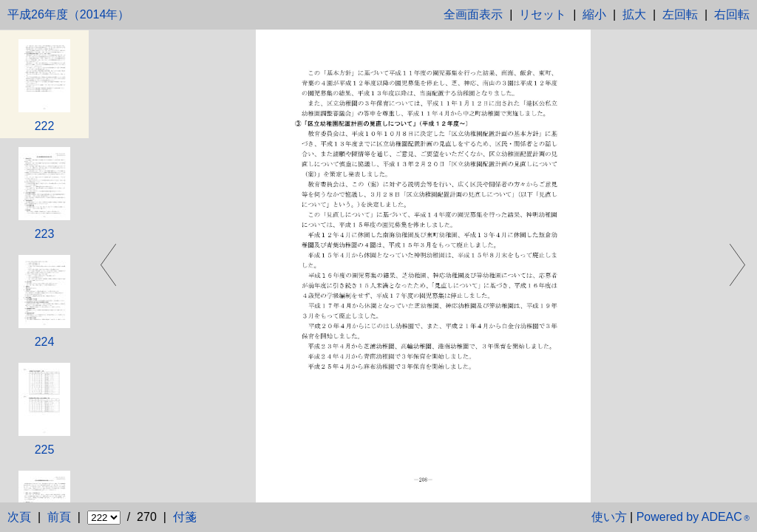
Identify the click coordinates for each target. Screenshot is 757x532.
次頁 (19, 517)
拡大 (634, 14)
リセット (543, 14)
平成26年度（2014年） (68, 14)
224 (45, 342)
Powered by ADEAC (693, 517)
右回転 (732, 14)
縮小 (594, 14)
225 (45, 450)
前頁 (59, 517)
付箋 (185, 517)
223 (45, 234)
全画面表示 (473, 14)
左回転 (680, 14)
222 (45, 126)
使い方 (609, 517)
